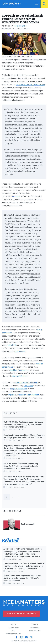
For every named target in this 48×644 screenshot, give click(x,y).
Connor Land (21, 26)
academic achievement (29, 395)
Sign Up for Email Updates (21, 613)
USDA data (28, 385)
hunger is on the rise (18, 388)
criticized (12, 345)
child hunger (20, 351)
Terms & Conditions (14, 634)
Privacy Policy (34, 630)
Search (44, 4)
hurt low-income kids (20, 370)
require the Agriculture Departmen (30, 84)
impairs (11, 395)
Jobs (14, 630)
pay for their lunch (20, 376)
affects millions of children (27, 382)
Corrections (14, 627)
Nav (35, 4)
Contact (34, 624)
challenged (15, 196)
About (14, 624)
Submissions (34, 627)
